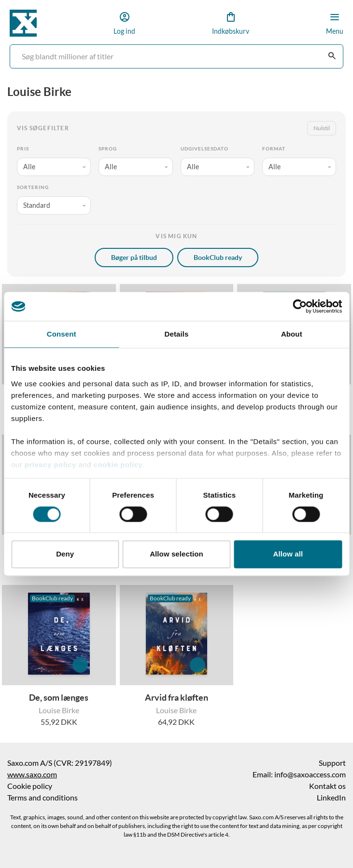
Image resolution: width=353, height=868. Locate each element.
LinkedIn (331, 798)
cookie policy (117, 465)
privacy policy (50, 465)
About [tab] (292, 334)
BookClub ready (218, 258)
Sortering (33, 187)
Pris (23, 149)
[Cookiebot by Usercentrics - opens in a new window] (300, 306)
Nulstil (322, 128)
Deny (65, 554)
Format (274, 149)
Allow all (288, 554)
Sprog (108, 149)
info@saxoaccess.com (310, 774)
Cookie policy (30, 786)
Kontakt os (327, 786)
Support (332, 763)
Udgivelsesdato (205, 149)
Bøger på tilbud (134, 258)
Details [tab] (177, 334)
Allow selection (176, 554)
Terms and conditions (42, 798)
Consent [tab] (62, 334)
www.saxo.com (32, 774)
